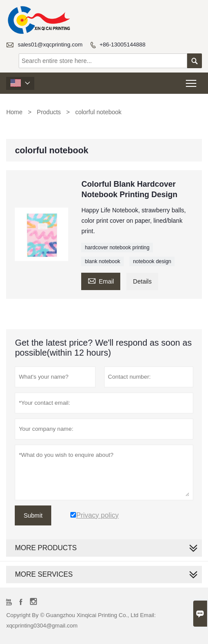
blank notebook (102, 261)
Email (101, 280)
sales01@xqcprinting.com (50, 45)
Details (142, 281)
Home (14, 112)
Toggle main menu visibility (192, 81)
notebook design (152, 261)
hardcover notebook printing (117, 248)
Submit (33, 515)
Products (49, 112)
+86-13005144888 (122, 45)
